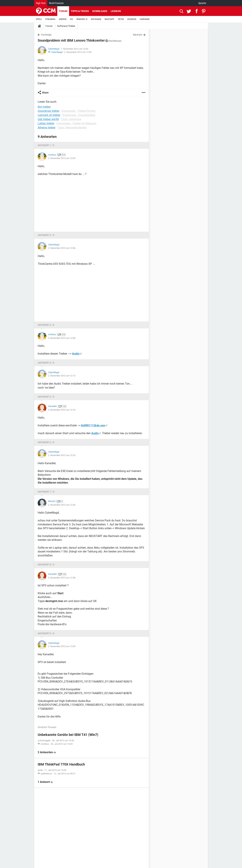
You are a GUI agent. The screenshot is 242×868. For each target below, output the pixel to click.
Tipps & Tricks (80, 11)
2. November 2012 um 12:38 (62, 578)
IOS (71, 19)
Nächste (137, 35)
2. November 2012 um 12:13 (62, 376)
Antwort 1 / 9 (46, 145)
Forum (63, 11)
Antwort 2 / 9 (46, 235)
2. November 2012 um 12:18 (62, 410)
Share (45, 93)
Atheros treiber (47, 128)
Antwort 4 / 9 (46, 363)
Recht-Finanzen (56, 3)
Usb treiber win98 (48, 119)
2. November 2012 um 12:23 (62, 455)
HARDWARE (145, 19)
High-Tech (41, 3)
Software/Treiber (66, 26)
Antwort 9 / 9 (46, 633)
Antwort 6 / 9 (46, 442)
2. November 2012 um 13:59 (78, 52)
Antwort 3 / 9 (46, 325)
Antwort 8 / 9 (46, 565)
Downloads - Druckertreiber (79, 115)
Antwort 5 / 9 (46, 397)
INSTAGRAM (96, 19)
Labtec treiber (46, 123)
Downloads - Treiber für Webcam (76, 123)
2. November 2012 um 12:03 (62, 158)
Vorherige (46, 35)
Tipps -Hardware (71, 119)
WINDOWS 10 (82, 19)
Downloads (100, 11)
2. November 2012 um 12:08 (62, 338)
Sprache (202, 3)
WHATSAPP (109, 19)
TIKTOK (121, 19)
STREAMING (50, 19)
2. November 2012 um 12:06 (62, 248)
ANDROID (63, 19)
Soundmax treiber (49, 111)
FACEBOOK (132, 19)
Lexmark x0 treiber (49, 115)
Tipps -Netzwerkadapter (72, 128)
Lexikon (116, 11)
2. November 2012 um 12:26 (62, 505)
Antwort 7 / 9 (46, 492)
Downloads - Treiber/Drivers (78, 111)
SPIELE (39, 19)
